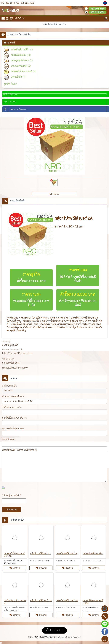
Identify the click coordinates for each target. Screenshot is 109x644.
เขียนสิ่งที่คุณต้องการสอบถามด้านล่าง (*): (20, 450)
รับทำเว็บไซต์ (40, 637)
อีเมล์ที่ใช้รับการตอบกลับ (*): (14, 418)
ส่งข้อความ (12, 510)
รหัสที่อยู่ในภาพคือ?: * (12, 495)
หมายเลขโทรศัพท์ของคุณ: (13, 429)
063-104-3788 (12, 3)
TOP (105, 639)
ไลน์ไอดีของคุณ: (9, 439)
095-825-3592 (27, 3)
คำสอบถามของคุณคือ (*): (13, 397)
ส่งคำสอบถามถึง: (9, 386)
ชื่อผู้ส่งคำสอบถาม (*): (12, 407)
